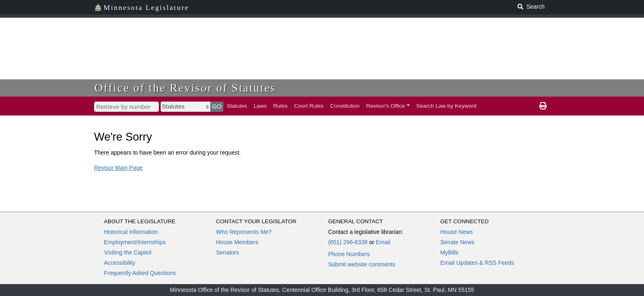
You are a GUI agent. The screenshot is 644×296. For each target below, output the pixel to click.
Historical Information (131, 232)
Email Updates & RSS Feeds (477, 263)
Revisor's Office (386, 106)
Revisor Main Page (118, 168)
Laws (260, 106)
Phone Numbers (349, 254)
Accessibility (120, 263)
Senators (228, 252)
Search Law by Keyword (447, 106)
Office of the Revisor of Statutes (185, 88)
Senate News (457, 242)
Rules (280, 106)
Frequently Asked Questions (140, 273)
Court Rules (309, 106)
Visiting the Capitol (128, 252)
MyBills (449, 252)
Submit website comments (362, 264)
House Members (237, 242)
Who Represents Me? (244, 232)
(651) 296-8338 (348, 242)
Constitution (345, 106)
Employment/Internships (135, 242)
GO (217, 106)
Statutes (237, 106)
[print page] (543, 106)
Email (383, 242)
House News (457, 232)
